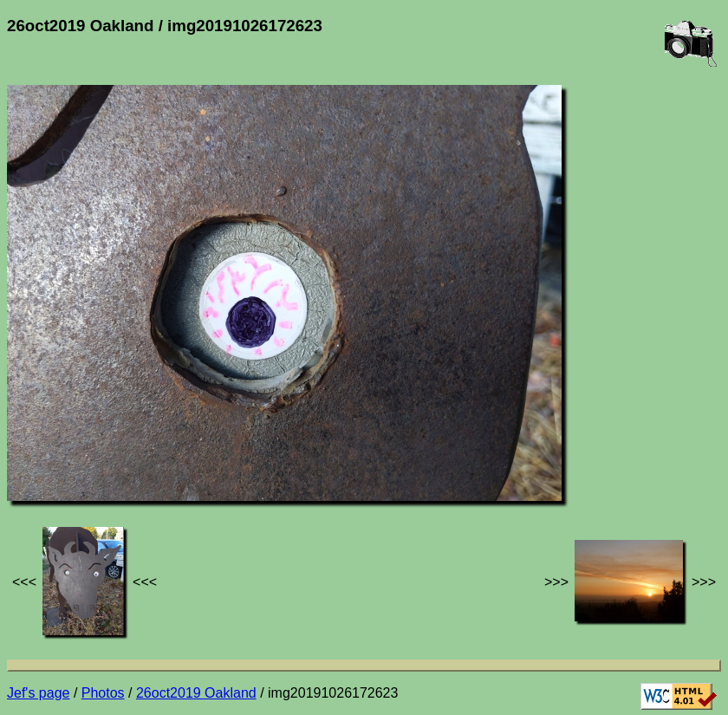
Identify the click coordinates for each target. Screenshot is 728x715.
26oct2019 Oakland (196, 693)
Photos (103, 693)
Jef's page (38, 693)
